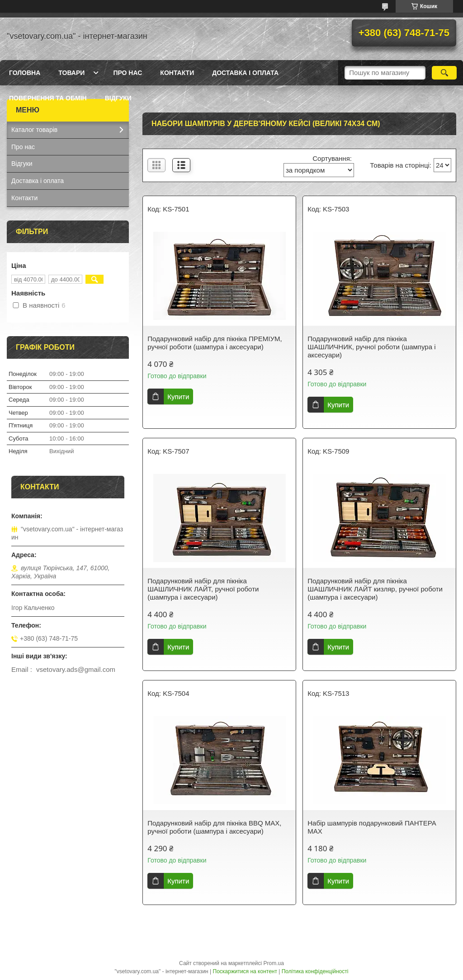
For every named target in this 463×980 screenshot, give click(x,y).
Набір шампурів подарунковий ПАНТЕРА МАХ (372, 827)
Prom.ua (274, 963)
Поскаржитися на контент (245, 971)
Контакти (177, 73)
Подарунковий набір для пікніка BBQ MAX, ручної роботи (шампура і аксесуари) (214, 827)
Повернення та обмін (48, 98)
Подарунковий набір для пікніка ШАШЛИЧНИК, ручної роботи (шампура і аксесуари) (371, 347)
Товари (71, 73)
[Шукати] (444, 73)
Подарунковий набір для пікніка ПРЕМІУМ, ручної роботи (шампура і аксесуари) (215, 343)
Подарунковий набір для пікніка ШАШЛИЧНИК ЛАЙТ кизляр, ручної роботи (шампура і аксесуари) (375, 589)
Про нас (128, 73)
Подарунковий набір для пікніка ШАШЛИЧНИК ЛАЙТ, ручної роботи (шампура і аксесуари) (203, 589)
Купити (178, 396)
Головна (25, 73)
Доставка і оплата (245, 73)
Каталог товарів (34, 130)
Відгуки (118, 98)
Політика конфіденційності (315, 971)
